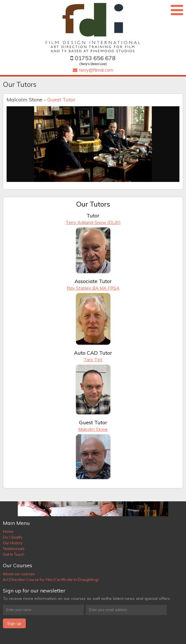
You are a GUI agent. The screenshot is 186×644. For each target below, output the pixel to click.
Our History (13, 543)
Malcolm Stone (93, 429)
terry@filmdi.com (93, 70)
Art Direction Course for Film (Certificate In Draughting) (51, 580)
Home (8, 531)
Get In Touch (14, 554)
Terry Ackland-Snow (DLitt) (93, 222)
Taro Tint (93, 360)
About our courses (19, 574)
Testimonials (14, 549)
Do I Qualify (13, 537)
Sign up (14, 623)
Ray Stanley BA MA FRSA (93, 288)
